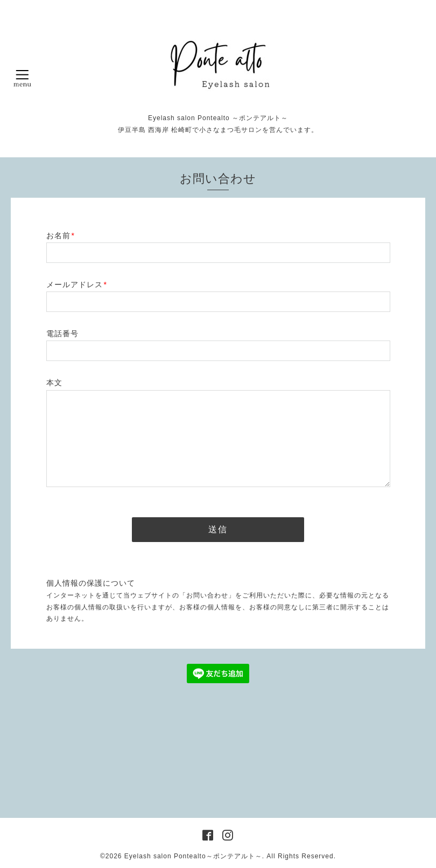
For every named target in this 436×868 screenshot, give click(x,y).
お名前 (61, 235)
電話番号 (62, 334)
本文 (54, 383)
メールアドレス (77, 284)
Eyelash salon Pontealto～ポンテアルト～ (193, 856)
